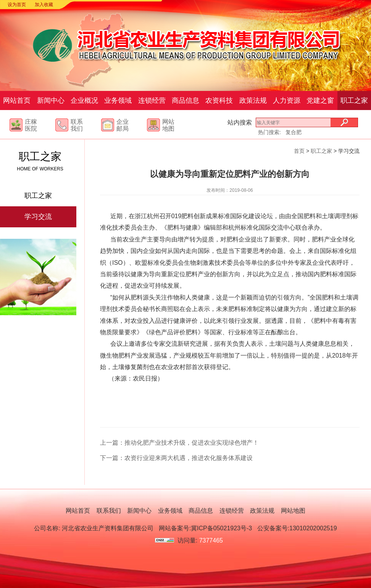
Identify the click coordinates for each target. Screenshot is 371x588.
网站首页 (17, 100)
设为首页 (17, 5)
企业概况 (84, 100)
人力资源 (287, 100)
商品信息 (185, 100)
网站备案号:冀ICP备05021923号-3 (206, 528)
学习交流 (38, 217)
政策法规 (253, 100)
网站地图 (293, 511)
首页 (299, 151)
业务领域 (118, 100)
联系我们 (109, 511)
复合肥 (294, 132)
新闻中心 (51, 100)
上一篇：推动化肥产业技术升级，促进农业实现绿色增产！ (179, 443)
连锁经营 (152, 100)
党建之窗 (320, 100)
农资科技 (219, 100)
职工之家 (354, 100)
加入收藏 (44, 5)
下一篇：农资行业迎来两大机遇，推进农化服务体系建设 (176, 458)
